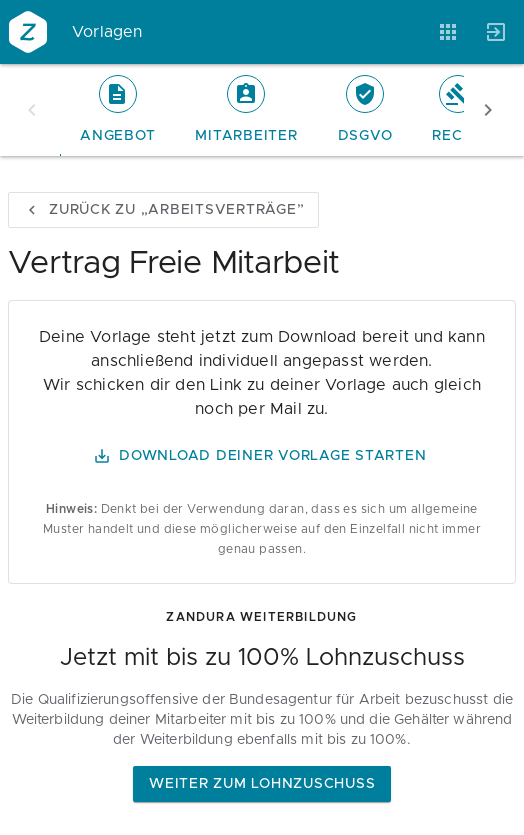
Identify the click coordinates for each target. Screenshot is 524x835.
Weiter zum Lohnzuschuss (262, 784)
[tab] (117, 110)
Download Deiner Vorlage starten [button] (259, 456)
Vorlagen (107, 32)
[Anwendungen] (448, 32)
